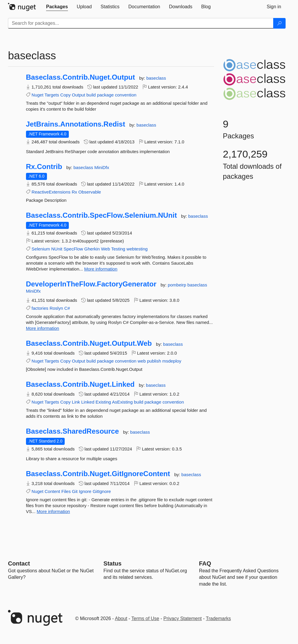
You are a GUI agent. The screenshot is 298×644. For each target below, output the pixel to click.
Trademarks (218, 618)
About (121, 618)
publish (154, 361)
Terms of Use (145, 618)
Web (106, 249)
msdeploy (172, 361)
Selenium (41, 249)
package (105, 95)
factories (40, 308)
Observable (90, 192)
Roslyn (56, 308)
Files (66, 491)
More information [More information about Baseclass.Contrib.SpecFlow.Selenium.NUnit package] (101, 269)
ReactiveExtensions (51, 192)
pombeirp (178, 285)
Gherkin (92, 249)
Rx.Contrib (44, 167)
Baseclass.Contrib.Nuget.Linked (80, 384)
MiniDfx (102, 167)
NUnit (57, 249)
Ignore (85, 491)
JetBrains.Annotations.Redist (76, 124)
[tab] (57, 7)
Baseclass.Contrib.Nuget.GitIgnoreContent (98, 474)
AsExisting (122, 402)
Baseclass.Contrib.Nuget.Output (80, 77)
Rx (74, 192)
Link (76, 402)
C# (67, 308)
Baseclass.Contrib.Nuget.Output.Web (89, 343)
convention (126, 95)
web (142, 361)
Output (78, 95)
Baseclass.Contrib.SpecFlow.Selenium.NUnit (101, 215)
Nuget (38, 95)
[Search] (279, 23)
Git (75, 491)
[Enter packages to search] (141, 23)
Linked (88, 402)
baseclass (156, 78)
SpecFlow (73, 249)
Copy (65, 95)
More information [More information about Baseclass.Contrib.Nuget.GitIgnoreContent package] (53, 511)
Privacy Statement (183, 618)
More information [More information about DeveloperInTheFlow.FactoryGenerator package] (43, 328)
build (91, 95)
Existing (103, 402)
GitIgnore (102, 491)
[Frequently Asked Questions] (205, 563)
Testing (118, 249)
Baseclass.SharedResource (73, 431)
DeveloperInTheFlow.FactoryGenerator (91, 284)
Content (52, 491)
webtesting (137, 249)
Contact (19, 563)
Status (112, 563)
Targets (52, 95)
